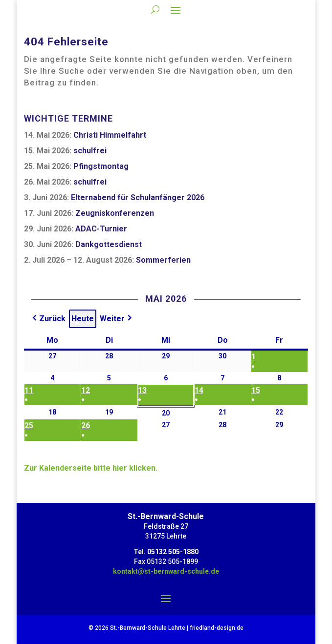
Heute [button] (83, 319)
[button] (48, 319)
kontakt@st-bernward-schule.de (166, 571)
